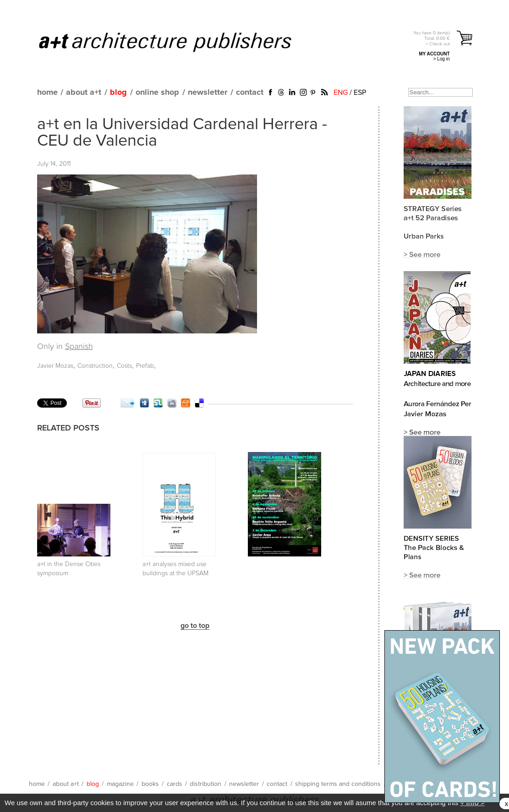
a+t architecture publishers (177, 42)
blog (118, 93)
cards (175, 784)
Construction (95, 366)
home (47, 93)
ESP (360, 93)
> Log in (442, 59)
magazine (120, 784)
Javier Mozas (55, 366)
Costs (124, 366)
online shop (157, 93)
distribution (205, 784)
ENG (341, 93)
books (150, 784)
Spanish (79, 347)
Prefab (145, 366)
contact (250, 93)
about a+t (84, 93)
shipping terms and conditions (338, 784)
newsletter (208, 93)
